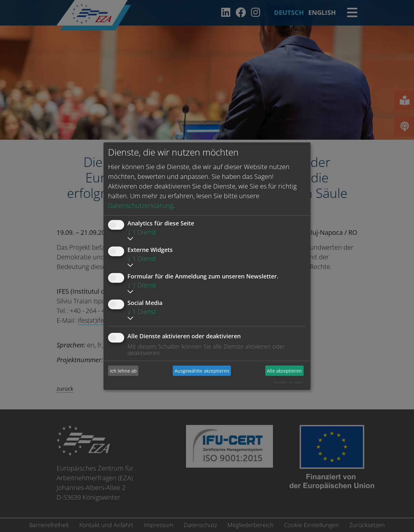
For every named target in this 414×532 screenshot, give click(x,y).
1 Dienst (142, 232)
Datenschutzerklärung (141, 206)
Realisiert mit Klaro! (288, 382)
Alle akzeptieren (284, 371)
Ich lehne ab (123, 371)
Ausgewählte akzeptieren (202, 371)
